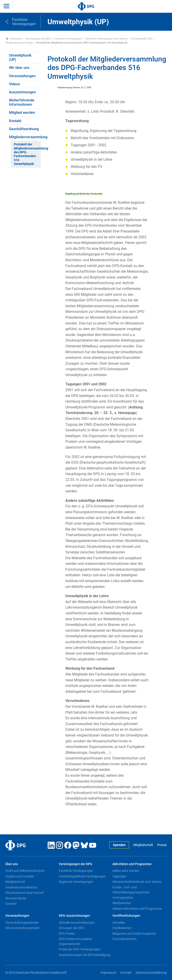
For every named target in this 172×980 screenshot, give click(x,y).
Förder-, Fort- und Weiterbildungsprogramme (131, 890)
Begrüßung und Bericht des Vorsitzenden (84, 194)
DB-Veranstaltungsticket (22, 928)
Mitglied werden (22, 113)
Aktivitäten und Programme (132, 864)
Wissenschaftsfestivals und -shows (137, 882)
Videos (14, 84)
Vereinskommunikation (21, 887)
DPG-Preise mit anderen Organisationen (75, 941)
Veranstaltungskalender (22, 923)
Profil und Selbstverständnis (25, 871)
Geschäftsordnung (24, 129)
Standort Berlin (16, 898)
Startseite (14, 39)
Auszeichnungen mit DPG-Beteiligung (85, 955)
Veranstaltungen (22, 76)
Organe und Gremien (20, 876)
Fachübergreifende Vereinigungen (82, 876)
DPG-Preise (67, 934)
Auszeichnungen (22, 92)
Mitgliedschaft (143, 845)
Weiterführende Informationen (22, 102)
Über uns (12, 864)
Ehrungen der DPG (72, 928)
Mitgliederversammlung (19, 43)
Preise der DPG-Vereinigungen (80, 949)
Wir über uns (19, 68)
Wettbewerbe (122, 903)
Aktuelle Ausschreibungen (77, 923)
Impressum (108, 973)
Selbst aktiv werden (126, 871)
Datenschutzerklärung (151, 973)
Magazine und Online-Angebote (134, 934)
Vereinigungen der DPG (38, 39)
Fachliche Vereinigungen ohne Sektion (106, 39)
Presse (162, 845)
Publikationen (122, 928)
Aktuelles (119, 923)
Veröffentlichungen (126, 916)
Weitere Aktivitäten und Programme (137, 909)
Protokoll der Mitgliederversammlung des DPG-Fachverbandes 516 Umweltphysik (27, 154)
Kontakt (15, 121)
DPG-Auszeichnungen (74, 916)
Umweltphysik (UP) (142, 39)
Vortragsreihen (123, 898)
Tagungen (119, 876)
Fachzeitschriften (125, 939)
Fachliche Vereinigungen (68, 39)
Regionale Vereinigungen (76, 882)
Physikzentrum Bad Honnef (24, 893)
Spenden (119, 845)
